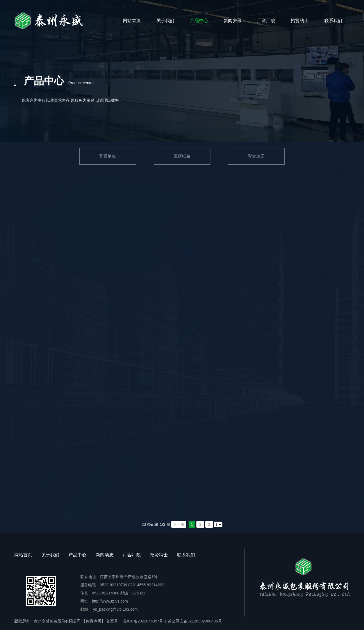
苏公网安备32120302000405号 (195, 621)
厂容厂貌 (266, 21)
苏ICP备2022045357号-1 (144, 621)
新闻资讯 (233, 21)
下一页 (179, 524)
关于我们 (165, 21)
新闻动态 (105, 555)
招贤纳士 (300, 21)
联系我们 (333, 21)
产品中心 (199, 21)
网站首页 (132, 21)
